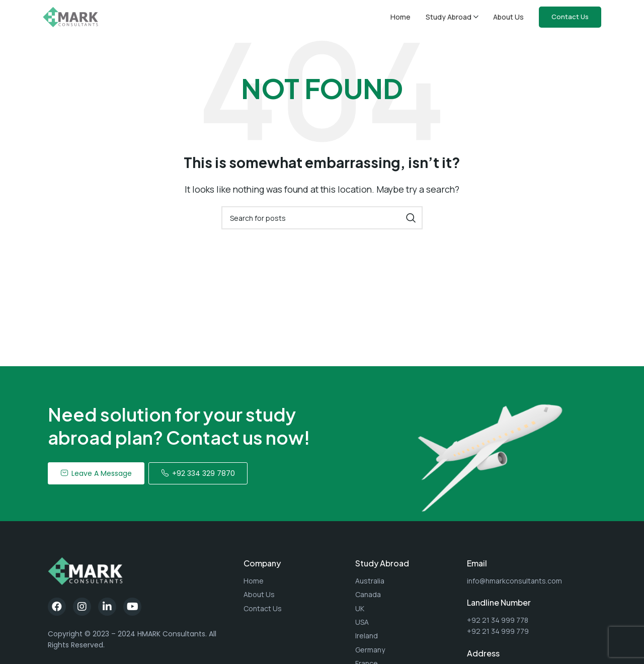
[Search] (322, 224)
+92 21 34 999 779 (498, 637)
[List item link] (294, 587)
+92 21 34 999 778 (498, 626)
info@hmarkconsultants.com (514, 587)
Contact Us (570, 20)
